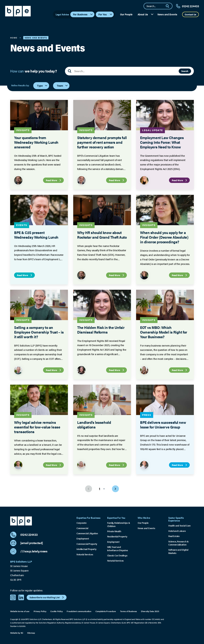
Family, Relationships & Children (119, 524)
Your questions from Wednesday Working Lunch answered (36, 142)
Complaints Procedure (106, 611)
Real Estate (174, 536)
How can (34, 71)
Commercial (82, 528)
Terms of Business (128, 611)
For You (106, 14)
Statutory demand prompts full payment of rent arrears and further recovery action (102, 142)
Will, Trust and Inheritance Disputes (118, 549)
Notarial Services (85, 554)
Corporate (81, 523)
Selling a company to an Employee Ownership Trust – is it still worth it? (39, 332)
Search (185, 71)
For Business (83, 14)
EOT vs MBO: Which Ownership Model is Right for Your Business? (164, 332)
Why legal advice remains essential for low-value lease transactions (37, 427)
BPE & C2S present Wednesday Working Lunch (36, 235)
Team (62, 86)
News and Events (167, 14)
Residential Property (117, 536)
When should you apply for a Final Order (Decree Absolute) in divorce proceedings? (164, 237)
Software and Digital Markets (178, 551)
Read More (54, 180)
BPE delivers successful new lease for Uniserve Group (163, 425)
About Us (146, 14)
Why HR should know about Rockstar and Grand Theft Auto (102, 235)
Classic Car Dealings (117, 555)
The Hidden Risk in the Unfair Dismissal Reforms (101, 330)
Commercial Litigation (87, 533)
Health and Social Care (179, 526)
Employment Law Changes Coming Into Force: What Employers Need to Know (162, 142)
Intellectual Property (86, 549)
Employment (83, 539)
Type (42, 86)
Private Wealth (114, 531)
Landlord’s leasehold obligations (94, 425)
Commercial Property (87, 544)
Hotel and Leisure (177, 531)
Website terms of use (20, 611)
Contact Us (190, 14)
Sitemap (31, 633)
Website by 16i (17, 633)
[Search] (169, 6)
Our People (126, 14)
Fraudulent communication (79, 611)
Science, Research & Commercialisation (178, 543)
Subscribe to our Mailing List (47, 597)
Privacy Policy (40, 611)
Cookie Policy (56, 611)
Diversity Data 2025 (150, 611)
